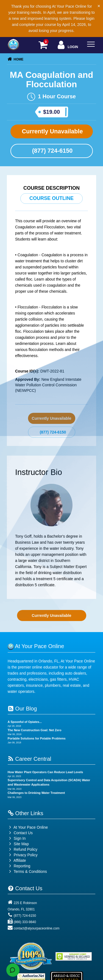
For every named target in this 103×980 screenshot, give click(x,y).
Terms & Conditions (30, 871)
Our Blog (22, 709)
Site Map (18, 844)
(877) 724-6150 (52, 151)
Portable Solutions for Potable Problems (37, 738)
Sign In (17, 838)
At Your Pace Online (28, 827)
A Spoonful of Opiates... (25, 722)
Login (67, 45)
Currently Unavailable (51, 131)
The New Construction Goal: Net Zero (35, 730)
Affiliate (17, 860)
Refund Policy (26, 849)
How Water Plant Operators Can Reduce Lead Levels (45, 772)
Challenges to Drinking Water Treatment (36, 793)
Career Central (30, 759)
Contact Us (20, 833)
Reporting (22, 866)
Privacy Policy (26, 855)
